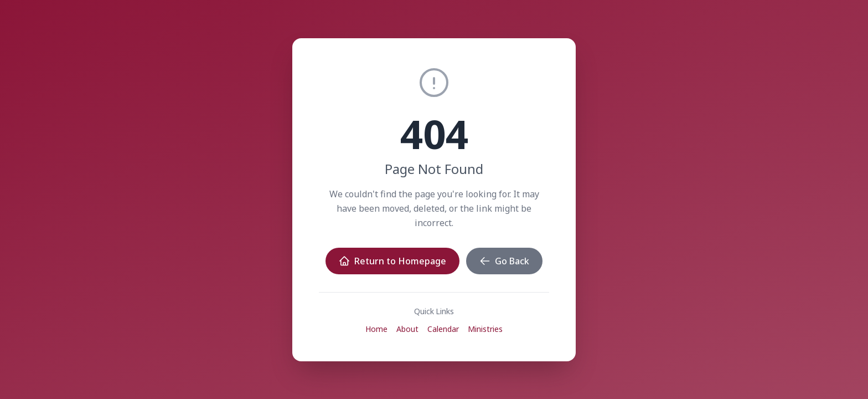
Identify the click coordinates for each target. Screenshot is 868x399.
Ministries (485, 329)
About (407, 329)
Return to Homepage (392, 261)
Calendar (443, 329)
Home (376, 329)
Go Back (504, 261)
